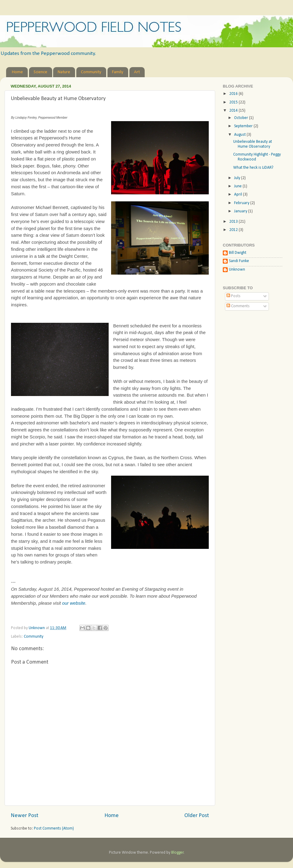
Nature (64, 72)
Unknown (237, 270)
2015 (234, 102)
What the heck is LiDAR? (253, 168)
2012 (234, 230)
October (242, 118)
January (241, 211)
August (240, 135)
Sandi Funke (239, 261)
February (242, 203)
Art (137, 72)
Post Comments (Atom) (54, 828)
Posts (233, 296)
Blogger (177, 853)
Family (118, 72)
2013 (234, 222)
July (238, 178)
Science (40, 72)
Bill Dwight (238, 253)
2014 (234, 111)
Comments (238, 306)
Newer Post (25, 816)
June (238, 186)
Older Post (197, 816)
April (239, 194)
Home (17, 72)
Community (91, 72)
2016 (234, 94)
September (244, 126)
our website (74, 603)
